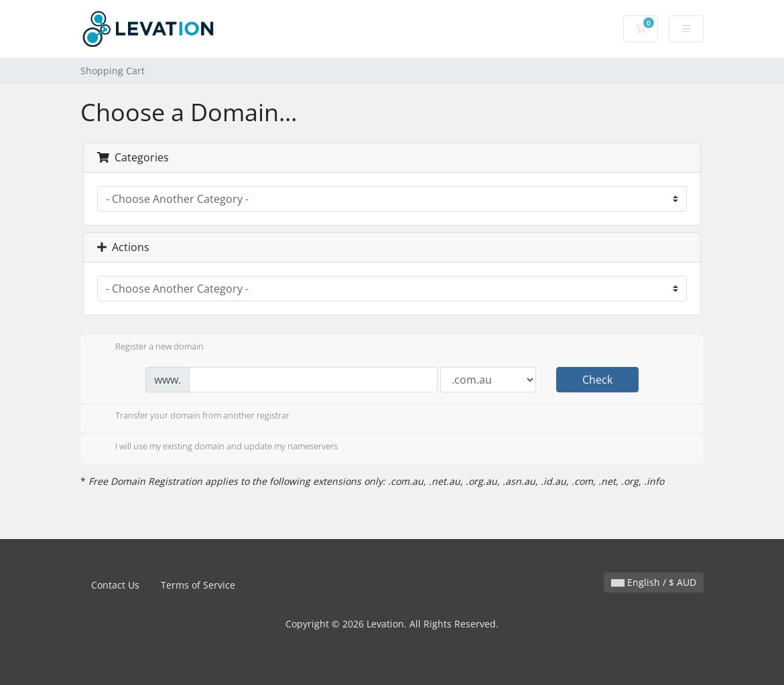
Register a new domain (149, 348)
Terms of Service (198, 585)
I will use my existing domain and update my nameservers (216, 447)
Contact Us (115, 585)
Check (597, 380)
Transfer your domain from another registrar (192, 416)
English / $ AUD (654, 582)
